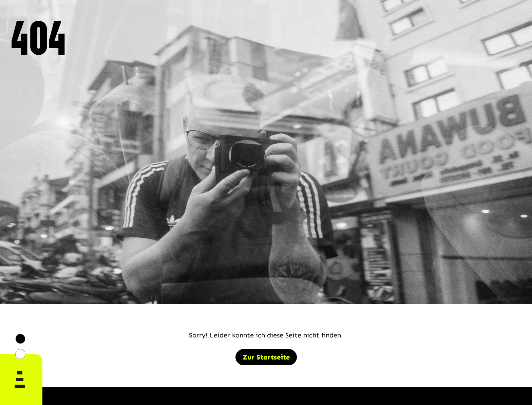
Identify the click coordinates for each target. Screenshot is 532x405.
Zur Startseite (266, 357)
